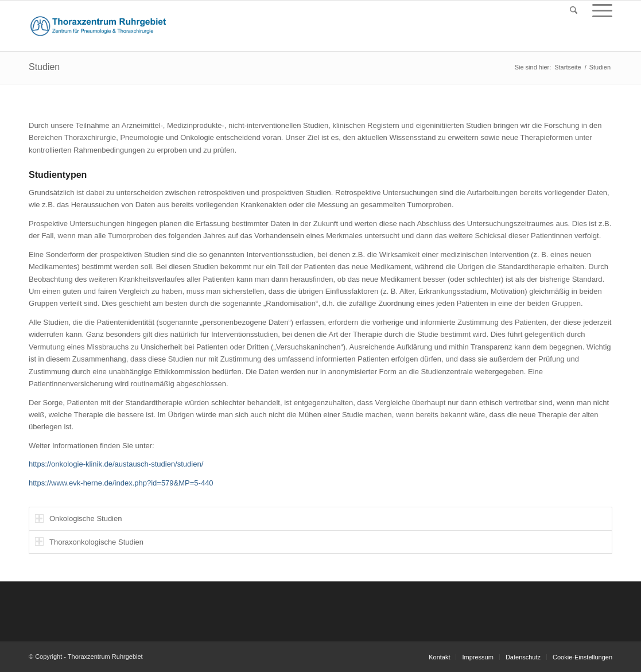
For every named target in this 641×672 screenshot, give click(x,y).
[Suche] (574, 11)
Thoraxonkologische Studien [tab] (89, 541)
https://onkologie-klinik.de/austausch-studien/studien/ (116, 464)
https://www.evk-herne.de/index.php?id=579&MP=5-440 (121, 483)
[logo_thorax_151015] (98, 26)
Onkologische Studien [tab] (78, 518)
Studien (44, 67)
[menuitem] (574, 11)
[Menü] (599, 11)
